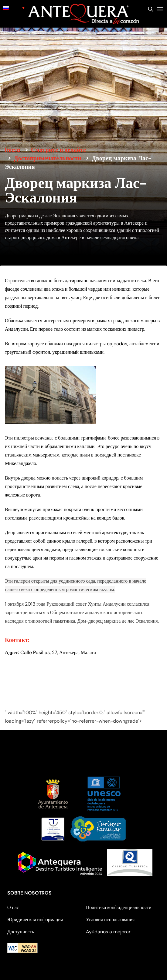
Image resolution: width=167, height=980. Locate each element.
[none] (14, 8)
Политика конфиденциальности (119, 907)
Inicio (13, 150)
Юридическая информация (35, 920)
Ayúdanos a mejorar (108, 932)
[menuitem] (14, 8)
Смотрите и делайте (58, 150)
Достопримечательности (48, 158)
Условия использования (110, 920)
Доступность (21, 932)
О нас (13, 907)
